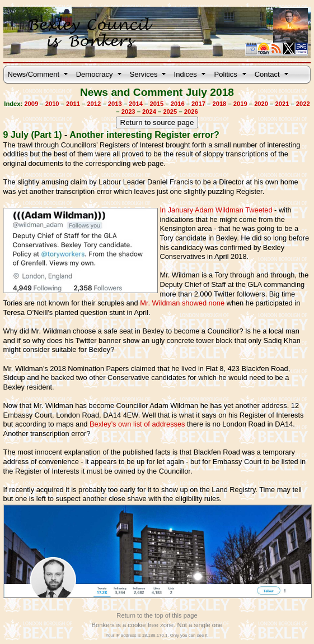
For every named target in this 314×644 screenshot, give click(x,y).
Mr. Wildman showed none (182, 303)
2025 (170, 112)
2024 (149, 112)
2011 (73, 104)
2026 (191, 112)
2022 (303, 104)
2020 (261, 104)
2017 (198, 104)
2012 (94, 104)
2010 (52, 104)
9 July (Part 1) (33, 135)
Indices (186, 74)
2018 (219, 104)
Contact (267, 74)
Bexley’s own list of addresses (137, 424)
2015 (156, 104)
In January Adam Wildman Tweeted (216, 210)
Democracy (95, 74)
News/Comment (34, 74)
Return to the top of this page (157, 615)
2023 (128, 112)
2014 (136, 104)
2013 (115, 104)
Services (144, 74)
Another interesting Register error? (144, 135)
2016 (178, 104)
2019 (240, 104)
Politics (226, 74)
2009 (31, 104)
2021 (282, 104)
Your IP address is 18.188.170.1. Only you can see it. (157, 635)
